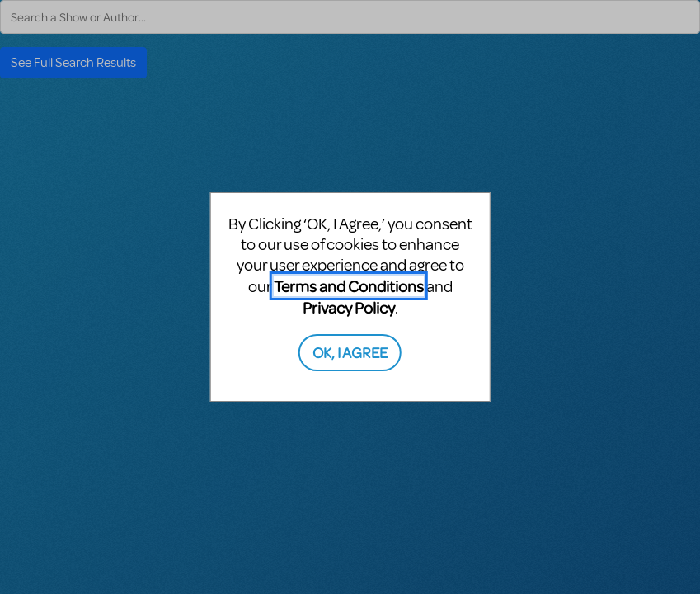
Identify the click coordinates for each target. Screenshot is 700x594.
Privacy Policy (349, 307)
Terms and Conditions (349, 286)
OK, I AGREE (350, 352)
